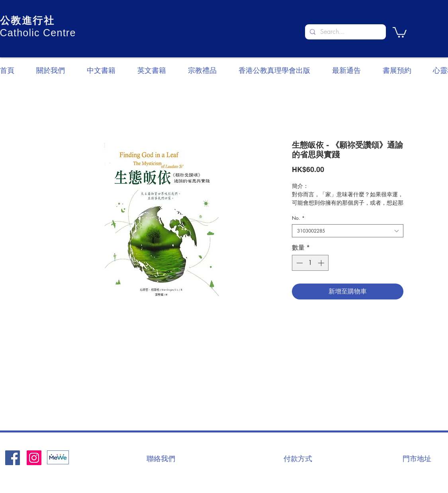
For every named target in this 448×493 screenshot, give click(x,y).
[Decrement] (299, 263)
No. (298, 218)
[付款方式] (298, 458)
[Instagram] (34, 458)
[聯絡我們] (161, 458)
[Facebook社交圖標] (13, 458)
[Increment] (322, 263)
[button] (400, 32)
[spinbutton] (310, 263)
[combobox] (348, 231)
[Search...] (345, 32)
